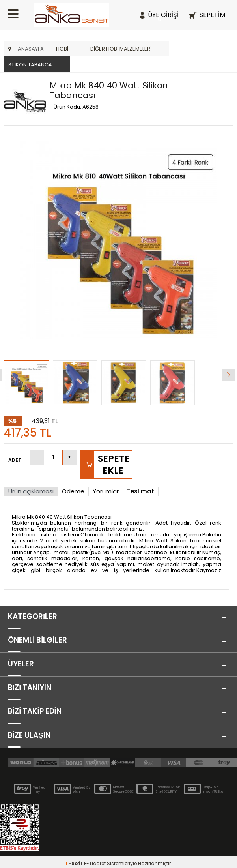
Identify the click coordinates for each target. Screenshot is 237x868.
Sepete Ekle (114, 465)
